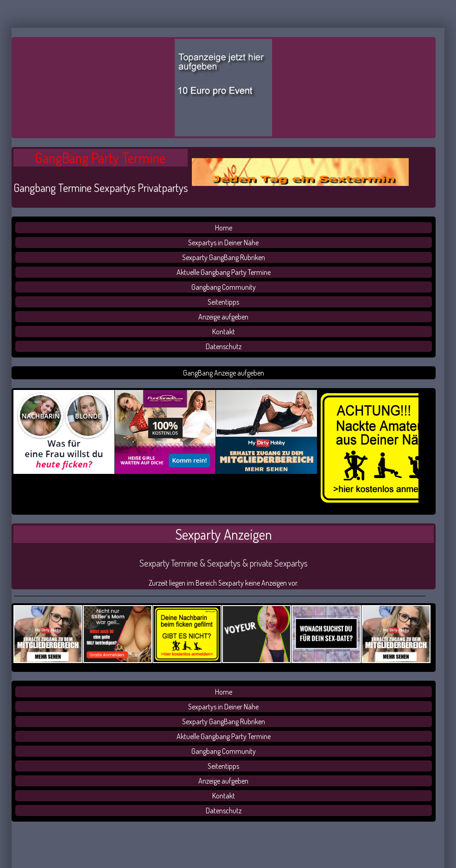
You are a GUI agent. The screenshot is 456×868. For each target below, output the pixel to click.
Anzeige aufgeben (223, 317)
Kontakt (224, 332)
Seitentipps (223, 302)
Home (224, 228)
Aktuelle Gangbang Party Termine (224, 272)
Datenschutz (224, 346)
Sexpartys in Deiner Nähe (223, 243)
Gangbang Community (224, 287)
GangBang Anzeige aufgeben (224, 373)
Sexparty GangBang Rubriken (224, 257)
